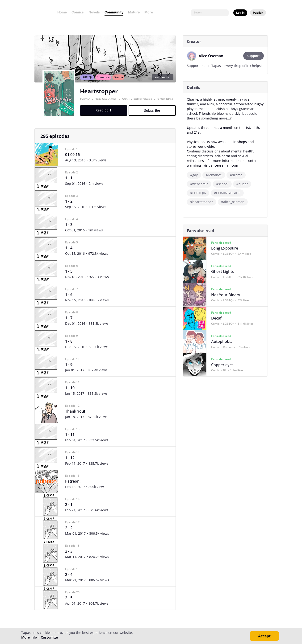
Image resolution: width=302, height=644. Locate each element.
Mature (134, 12)
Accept (264, 636)
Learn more (164, 82)
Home (62, 12)
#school (224, 184)
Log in (240, 13)
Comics (78, 12)
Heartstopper (101, 96)
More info (29, 637)
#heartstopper (203, 202)
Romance (105, 82)
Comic (87, 104)
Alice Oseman (213, 56)
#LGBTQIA (200, 193)
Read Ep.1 (105, 115)
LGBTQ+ (89, 82)
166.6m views (108, 104)
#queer (244, 184)
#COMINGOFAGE (229, 193)
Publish (258, 13)
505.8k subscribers (139, 104)
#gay (196, 175)
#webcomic (201, 184)
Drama (120, 82)
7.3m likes (167, 104)
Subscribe (154, 116)
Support (255, 56)
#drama (238, 175)
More (150, 12)
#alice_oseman (234, 202)
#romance (215, 175)
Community (114, 12)
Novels (94, 12)
